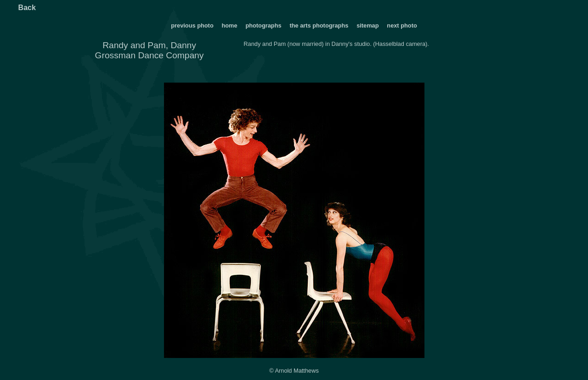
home (229, 25)
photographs (264, 25)
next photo (402, 25)
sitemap (367, 25)
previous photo (192, 25)
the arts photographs (319, 25)
